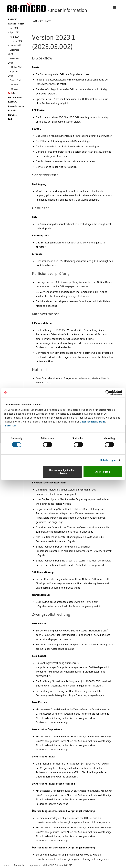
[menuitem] (115, 7)
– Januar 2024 (15, 45)
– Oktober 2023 (15, 67)
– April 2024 (14, 32)
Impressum (10, 426)
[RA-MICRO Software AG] (61, 7)
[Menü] (115, 7)
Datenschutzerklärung (93, 422)
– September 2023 (14, 74)
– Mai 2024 (13, 28)
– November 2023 (14, 61)
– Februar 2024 (15, 41)
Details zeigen (108, 460)
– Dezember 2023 (14, 52)
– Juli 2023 (13, 84)
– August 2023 (15, 80)
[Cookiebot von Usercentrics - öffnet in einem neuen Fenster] (108, 393)
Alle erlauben (103, 472)
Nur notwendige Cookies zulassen (62, 472)
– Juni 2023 (13, 89)
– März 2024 (14, 37)
